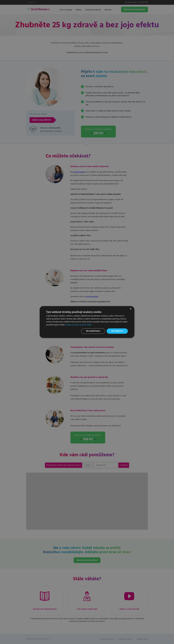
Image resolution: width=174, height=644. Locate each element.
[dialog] (87, 322)
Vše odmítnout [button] (93, 331)
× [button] (130, 309)
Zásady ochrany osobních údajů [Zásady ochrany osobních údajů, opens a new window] (79, 325)
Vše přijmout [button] (117, 331)
